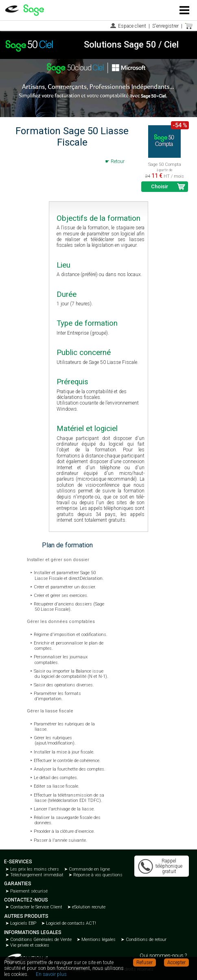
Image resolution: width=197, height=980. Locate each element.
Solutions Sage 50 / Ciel (131, 45)
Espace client (132, 26)
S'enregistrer (165, 26)
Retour (118, 161)
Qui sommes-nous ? (163, 955)
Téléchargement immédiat (36, 875)
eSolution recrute (88, 907)
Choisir (160, 186)
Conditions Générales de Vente (40, 940)
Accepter (176, 963)
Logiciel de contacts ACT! (70, 923)
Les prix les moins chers (34, 869)
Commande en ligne (89, 869)
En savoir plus (51, 974)
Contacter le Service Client (36, 907)
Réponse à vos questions (97, 875)
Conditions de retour (146, 940)
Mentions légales (98, 940)
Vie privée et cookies (29, 945)
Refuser (144, 963)
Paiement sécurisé (28, 891)
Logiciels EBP (23, 923)
